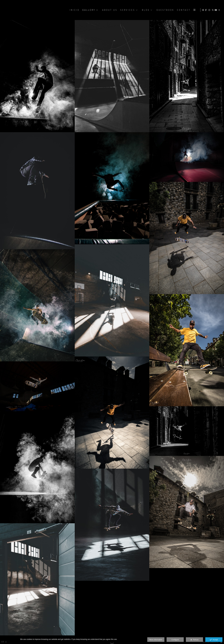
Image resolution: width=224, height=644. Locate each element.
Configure (175, 640)
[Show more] (220, 10)
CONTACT (183, 10)
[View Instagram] (210, 10)
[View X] (213, 10)
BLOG (146, 10)
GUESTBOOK (165, 10)
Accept (214, 640)
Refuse (194, 640)
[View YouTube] (216, 10)
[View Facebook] (206, 10)
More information (156, 640)
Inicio (74, 10)
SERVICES (127, 10)
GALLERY (89, 10)
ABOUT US (110, 10)
